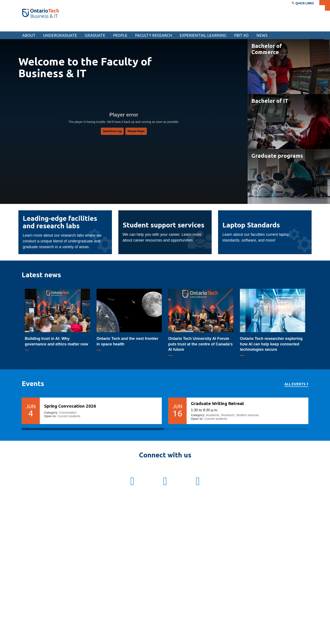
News (262, 35)
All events (295, 384)
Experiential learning (203, 35)
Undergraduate (60, 35)
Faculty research (153, 35)
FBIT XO (241, 35)
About (29, 35)
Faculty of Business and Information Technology (69, 27)
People (120, 35)
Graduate (95, 35)
